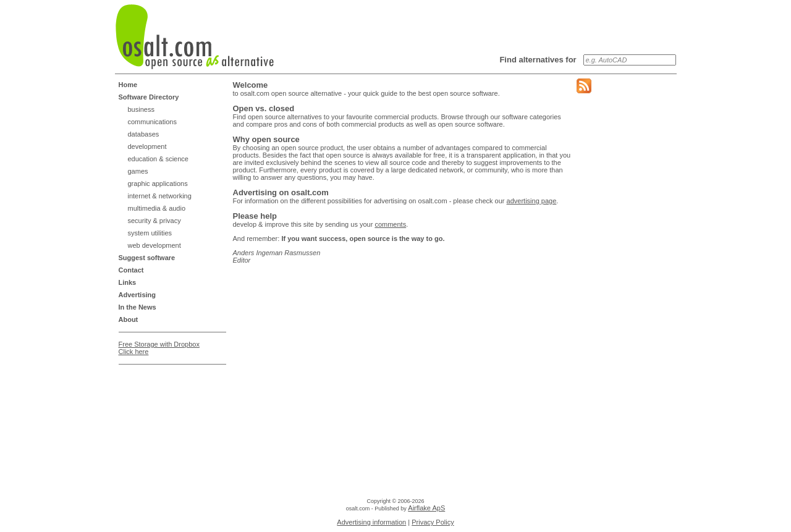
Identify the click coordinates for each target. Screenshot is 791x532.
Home (128, 85)
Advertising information (371, 522)
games (138, 171)
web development (154, 245)
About (129, 319)
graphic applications (158, 184)
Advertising (137, 295)
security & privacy (154, 221)
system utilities (150, 233)
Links (128, 282)
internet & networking (160, 196)
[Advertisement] (168, 400)
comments (390, 224)
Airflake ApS (426, 508)
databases (144, 134)
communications (152, 122)
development (147, 146)
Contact (131, 270)
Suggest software (147, 258)
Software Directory (149, 97)
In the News (137, 307)
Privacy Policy (433, 522)
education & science (158, 159)
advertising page (532, 201)
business (141, 109)
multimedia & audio (157, 208)
